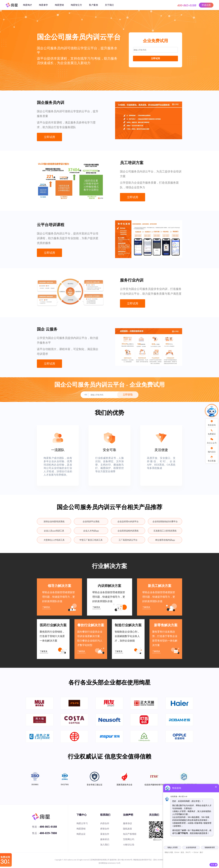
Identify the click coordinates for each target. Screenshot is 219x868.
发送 (213, 865)
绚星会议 (81, 834)
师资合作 (105, 829)
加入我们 (105, 845)
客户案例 (93, 5)
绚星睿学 (43, 5)
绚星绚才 (28, 5)
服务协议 (128, 823)
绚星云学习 (82, 823)
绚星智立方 (76, 5)
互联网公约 (129, 839)
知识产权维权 (130, 834)
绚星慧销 (59, 5)
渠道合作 (105, 834)
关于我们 (109, 5)
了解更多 (46, 607)
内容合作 (105, 823)
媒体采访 (105, 839)
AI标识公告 (129, 845)
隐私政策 (128, 829)
